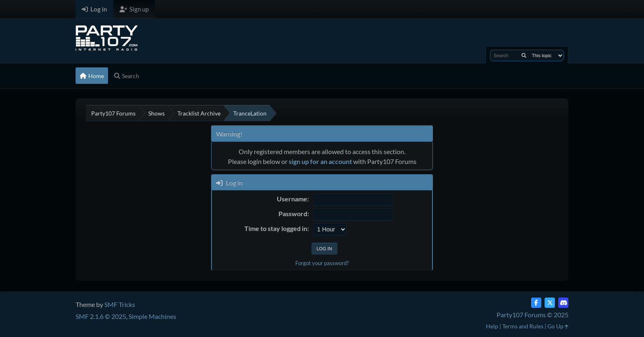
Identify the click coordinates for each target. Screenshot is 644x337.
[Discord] (563, 303)
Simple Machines (152, 316)
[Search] (524, 55)
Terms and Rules (523, 326)
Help (492, 326)
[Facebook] (536, 303)
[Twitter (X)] (550, 303)
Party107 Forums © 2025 (532, 315)
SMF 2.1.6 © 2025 (101, 316)
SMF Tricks (120, 304)
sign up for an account (320, 161)
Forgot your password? (322, 263)
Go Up (558, 326)
